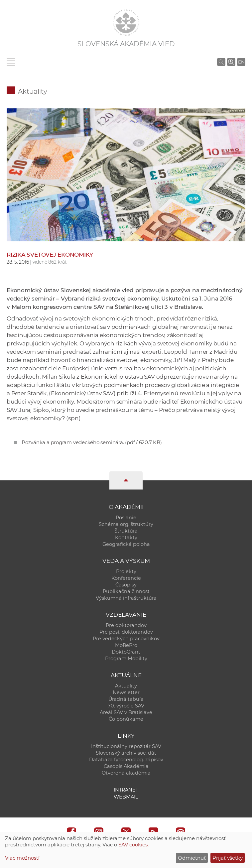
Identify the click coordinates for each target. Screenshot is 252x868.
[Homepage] (126, 23)
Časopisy (126, 585)
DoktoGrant (126, 652)
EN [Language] (241, 62)
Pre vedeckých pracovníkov (126, 639)
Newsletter (126, 692)
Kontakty (126, 538)
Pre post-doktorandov (126, 632)
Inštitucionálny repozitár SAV (126, 746)
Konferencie (126, 578)
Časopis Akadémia (126, 766)
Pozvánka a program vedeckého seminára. (92, 442)
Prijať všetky (228, 858)
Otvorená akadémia (126, 773)
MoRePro (126, 645)
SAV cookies (133, 845)
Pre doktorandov (126, 625)
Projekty (126, 571)
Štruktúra (126, 531)
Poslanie (126, 518)
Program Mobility (126, 659)
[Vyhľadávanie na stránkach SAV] (221, 62)
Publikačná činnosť (126, 591)
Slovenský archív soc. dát (126, 753)
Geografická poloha (126, 544)
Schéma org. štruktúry (126, 524)
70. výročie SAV (126, 706)
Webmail (126, 797)
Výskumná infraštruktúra (126, 598)
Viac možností (22, 858)
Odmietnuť (192, 858)
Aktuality (33, 91)
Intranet (126, 790)
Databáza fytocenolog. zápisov (126, 760)
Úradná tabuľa (126, 699)
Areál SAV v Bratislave (126, 712)
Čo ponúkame (126, 719)
